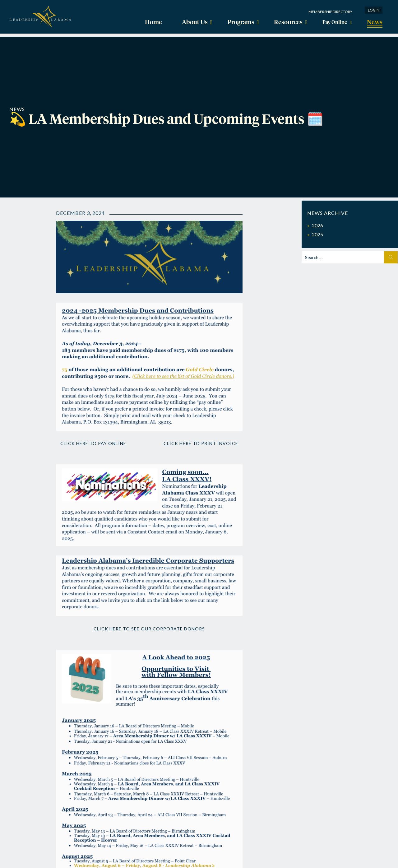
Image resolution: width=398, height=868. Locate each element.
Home (152, 22)
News (376, 22)
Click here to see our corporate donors (149, 634)
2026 (317, 225)
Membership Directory (330, 12)
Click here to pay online (102, 443)
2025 (317, 234)
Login (374, 10)
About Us (193, 22)
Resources (286, 22)
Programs (239, 22)
